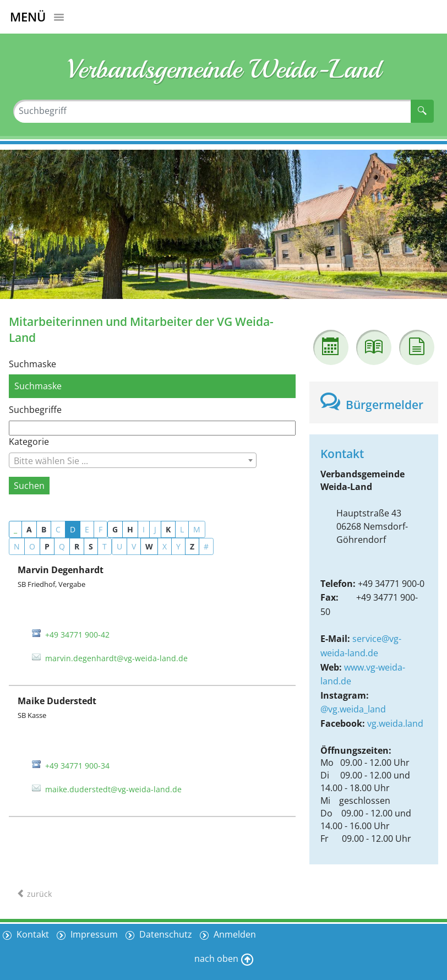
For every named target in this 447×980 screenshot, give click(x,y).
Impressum (93, 934)
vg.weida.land (395, 723)
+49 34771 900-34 (77, 766)
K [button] (168, 529)
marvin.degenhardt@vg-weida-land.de (116, 658)
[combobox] (133, 460)
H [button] (130, 529)
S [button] (91, 546)
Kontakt (32, 934)
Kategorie (29, 442)
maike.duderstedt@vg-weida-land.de (113, 789)
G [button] (115, 529)
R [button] (77, 546)
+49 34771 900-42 (77, 635)
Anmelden (234, 934)
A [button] (29, 529)
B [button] (44, 529)
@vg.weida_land (353, 709)
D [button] (73, 529)
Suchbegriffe (35, 410)
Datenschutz (165, 934)
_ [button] (15, 529)
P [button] (47, 546)
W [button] (149, 546)
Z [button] (192, 546)
